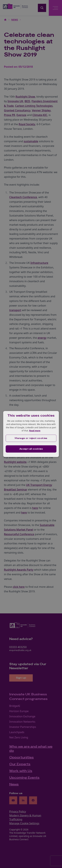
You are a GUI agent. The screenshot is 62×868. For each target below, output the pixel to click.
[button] (31, 438)
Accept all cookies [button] (31, 449)
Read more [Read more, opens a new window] (35, 431)
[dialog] (31, 434)
